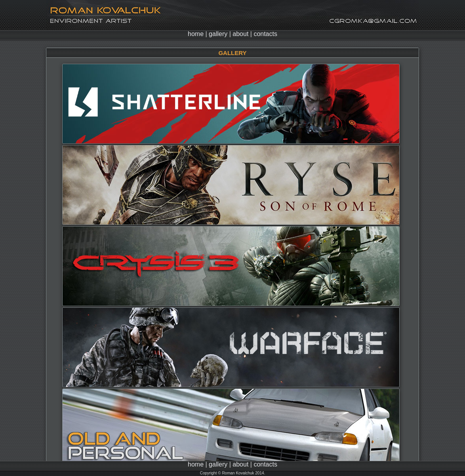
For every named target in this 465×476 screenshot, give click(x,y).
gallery (218, 34)
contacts (265, 34)
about (240, 34)
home (196, 34)
